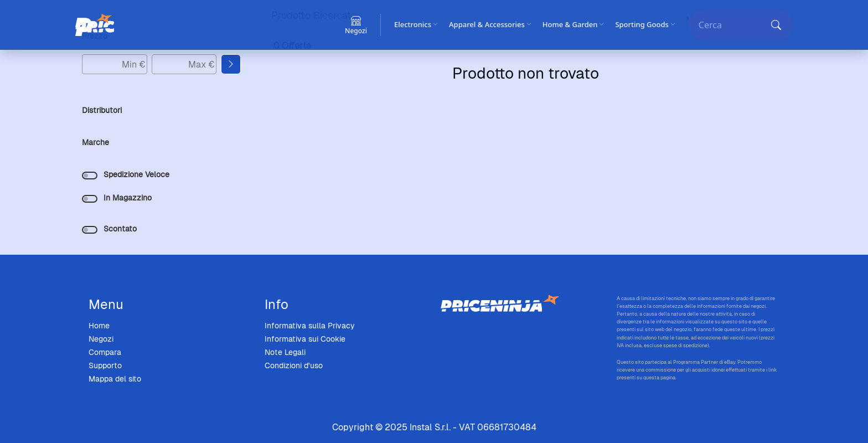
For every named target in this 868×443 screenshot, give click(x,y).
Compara (105, 352)
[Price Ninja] (95, 25)
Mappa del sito (115, 379)
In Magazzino (128, 198)
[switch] (90, 176)
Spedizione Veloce (136, 174)
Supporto (105, 365)
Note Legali (285, 352)
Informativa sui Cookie (305, 339)
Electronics (416, 24)
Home (99, 326)
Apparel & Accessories (490, 24)
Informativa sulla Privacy (310, 326)
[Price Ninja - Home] (522, 304)
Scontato (120, 229)
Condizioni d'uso (294, 365)
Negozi (101, 339)
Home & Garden (573, 24)
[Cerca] (732, 25)
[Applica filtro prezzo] (231, 64)
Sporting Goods (645, 24)
